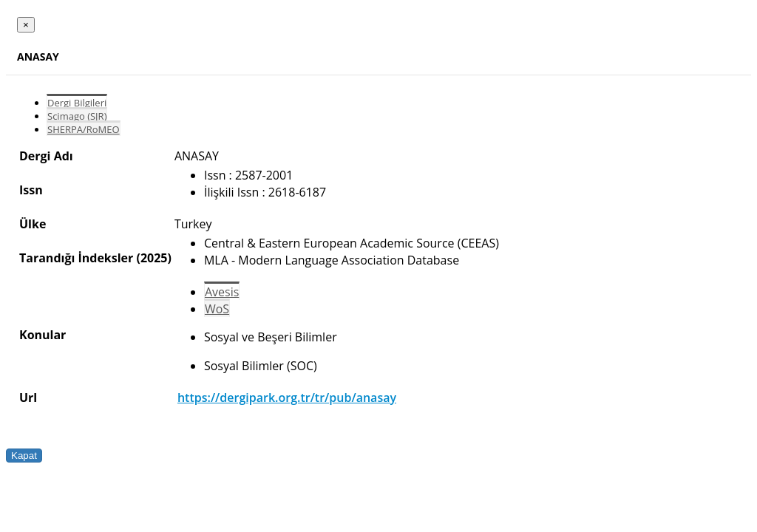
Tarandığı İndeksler (76, 258)
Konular (43, 335)
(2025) (153, 258)
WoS (217, 309)
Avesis (222, 292)
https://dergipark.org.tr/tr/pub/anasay (287, 398)
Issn (31, 190)
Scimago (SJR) (77, 116)
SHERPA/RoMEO (84, 129)
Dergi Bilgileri (77, 103)
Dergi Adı (46, 156)
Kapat (24, 456)
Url (28, 398)
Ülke (33, 224)
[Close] (26, 25)
